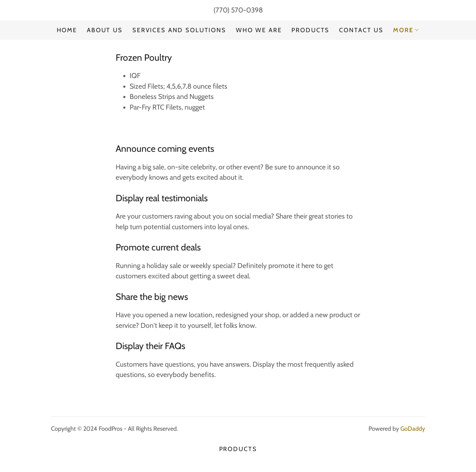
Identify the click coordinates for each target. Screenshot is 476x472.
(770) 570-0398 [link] (238, 10)
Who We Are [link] (259, 30)
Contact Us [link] (361, 30)
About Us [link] (105, 30)
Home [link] (67, 30)
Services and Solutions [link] (179, 30)
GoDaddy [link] (413, 429)
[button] (406, 30)
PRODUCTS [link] (310, 30)
